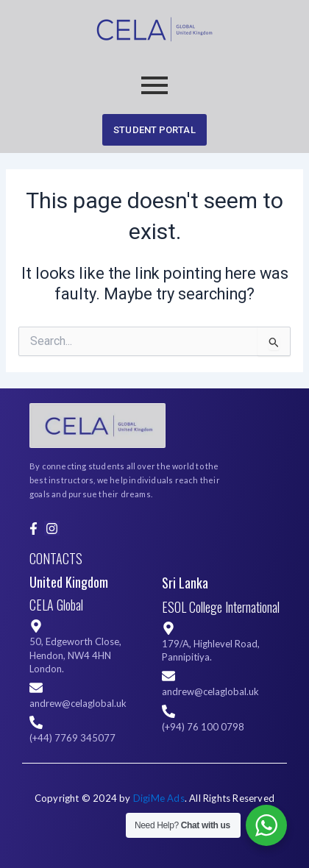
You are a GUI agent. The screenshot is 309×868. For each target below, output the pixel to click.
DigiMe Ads (159, 798)
